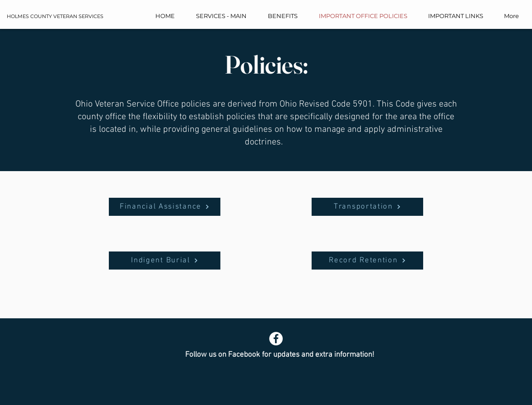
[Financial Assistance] (165, 207)
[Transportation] (367, 207)
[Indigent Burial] (165, 261)
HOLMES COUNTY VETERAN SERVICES (55, 16)
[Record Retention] (367, 261)
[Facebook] (276, 339)
